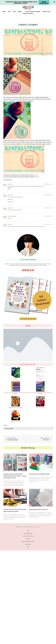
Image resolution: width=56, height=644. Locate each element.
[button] (54, 2)
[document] (28, 322)
